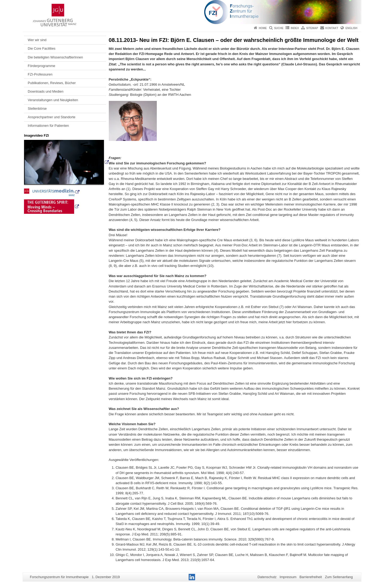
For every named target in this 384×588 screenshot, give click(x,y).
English (351, 28)
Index (295, 28)
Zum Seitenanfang (339, 577)
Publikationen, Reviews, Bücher (52, 83)
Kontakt (332, 28)
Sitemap (312, 28)
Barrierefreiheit (311, 577)
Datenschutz (267, 577)
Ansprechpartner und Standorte (52, 117)
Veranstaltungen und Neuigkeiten (53, 100)
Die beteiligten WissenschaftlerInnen (55, 57)
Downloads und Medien (46, 91)
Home (263, 28)
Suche (279, 28)
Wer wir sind (37, 40)
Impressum (288, 577)
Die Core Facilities (42, 48)
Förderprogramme (41, 66)
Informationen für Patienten (48, 126)
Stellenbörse (37, 108)
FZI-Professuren (40, 74)
